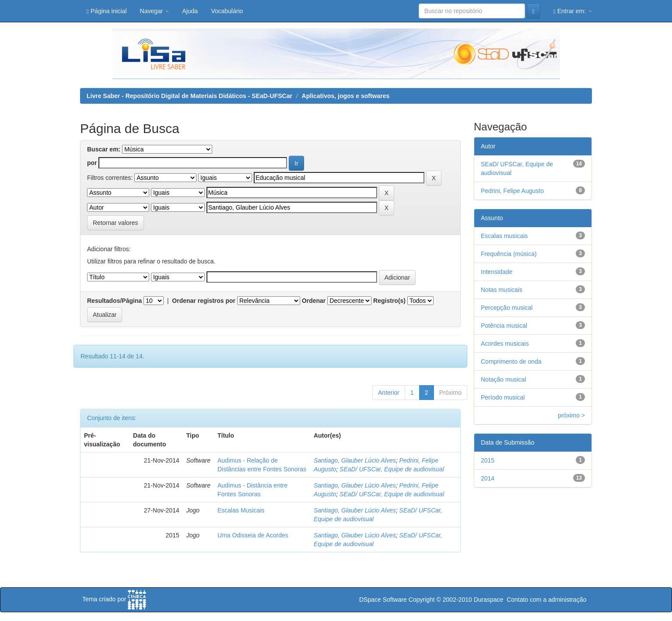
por (92, 163)
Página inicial (107, 11)
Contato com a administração (546, 600)
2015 (488, 460)
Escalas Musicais (241, 510)
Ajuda (190, 11)
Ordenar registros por (204, 301)
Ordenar (314, 301)
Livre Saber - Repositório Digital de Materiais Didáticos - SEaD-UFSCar (189, 96)
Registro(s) (389, 301)
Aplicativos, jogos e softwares (346, 96)
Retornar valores (115, 223)
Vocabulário (227, 11)
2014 (488, 478)
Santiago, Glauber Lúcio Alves (355, 460)
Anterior (389, 393)
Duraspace (489, 600)
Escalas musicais (504, 236)
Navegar (155, 11)
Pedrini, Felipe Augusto (512, 191)
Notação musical (504, 379)
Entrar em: (573, 11)
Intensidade (497, 272)
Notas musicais (502, 290)
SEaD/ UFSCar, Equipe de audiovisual (392, 469)
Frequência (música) (509, 254)
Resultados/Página (114, 301)
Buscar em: (104, 149)
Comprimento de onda (511, 361)
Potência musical (504, 326)
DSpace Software (383, 600)
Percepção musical (507, 308)
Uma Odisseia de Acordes (253, 535)
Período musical (503, 397)
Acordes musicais (505, 344)
